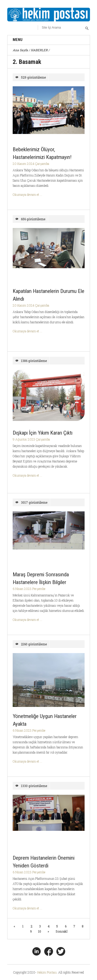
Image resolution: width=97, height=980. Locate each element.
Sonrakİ (62, 931)
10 (40, 931)
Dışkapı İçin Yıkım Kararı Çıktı (43, 433)
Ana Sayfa (20, 50)
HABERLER (39, 50)
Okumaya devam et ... (27, 195)
